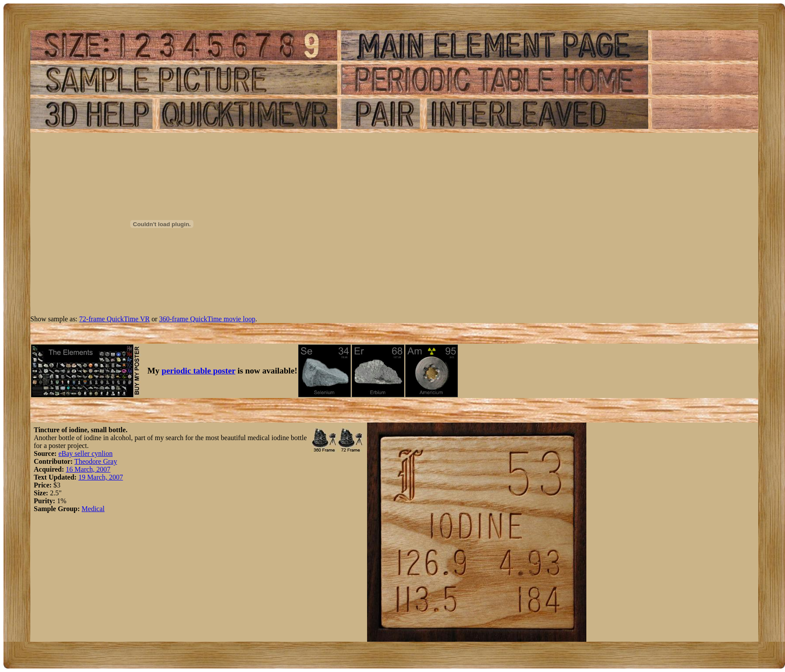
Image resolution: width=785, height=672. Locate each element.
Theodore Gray (96, 461)
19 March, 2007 (101, 477)
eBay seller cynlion (86, 453)
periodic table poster (199, 371)
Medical (93, 509)
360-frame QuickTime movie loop (207, 319)
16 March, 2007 (88, 469)
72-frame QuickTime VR (115, 319)
